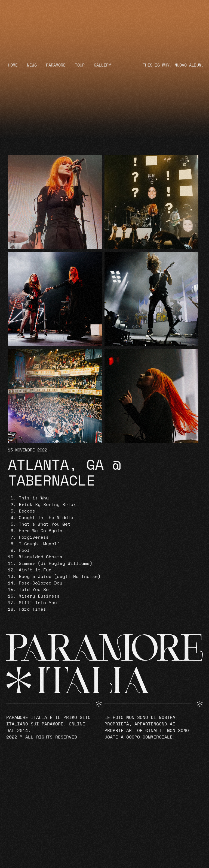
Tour (80, 65)
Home (13, 65)
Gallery (102, 65)
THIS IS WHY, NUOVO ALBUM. (173, 65)
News (32, 65)
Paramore (56, 65)
